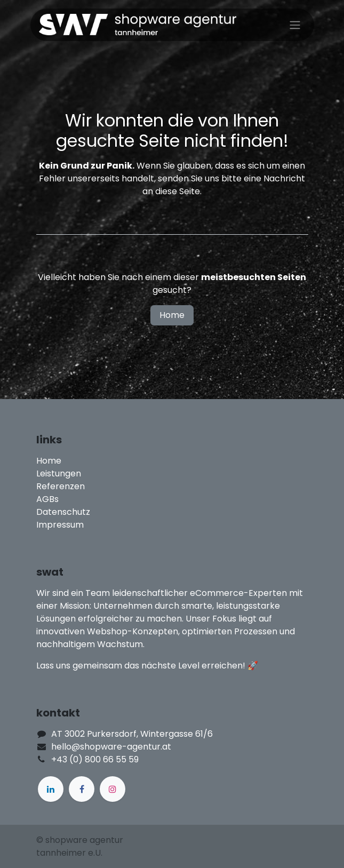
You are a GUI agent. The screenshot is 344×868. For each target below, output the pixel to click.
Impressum (60, 525)
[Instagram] (113, 789)
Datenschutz (63, 512)
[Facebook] (82, 789)
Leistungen (59, 473)
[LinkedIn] (51, 789)
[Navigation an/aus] (295, 25)
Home (172, 315)
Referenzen (61, 486)
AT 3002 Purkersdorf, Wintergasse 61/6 (132, 734)
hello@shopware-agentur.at (111, 747)
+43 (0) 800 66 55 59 (95, 759)
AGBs (47, 499)
